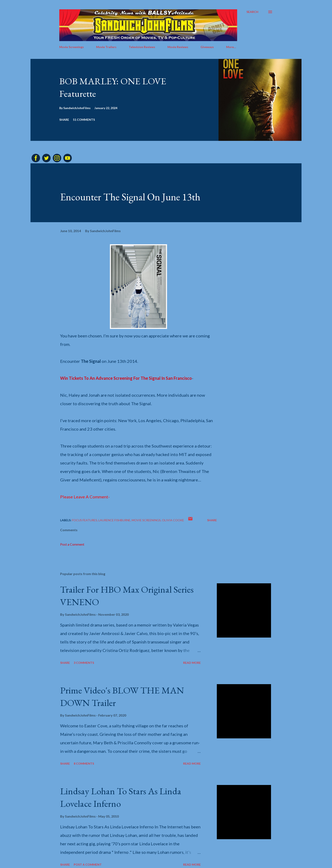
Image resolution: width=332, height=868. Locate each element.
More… (231, 47)
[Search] (252, 12)
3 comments (84, 663)
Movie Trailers (106, 47)
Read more (192, 663)
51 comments (84, 120)
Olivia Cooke (173, 520)
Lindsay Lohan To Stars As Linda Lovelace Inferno (121, 797)
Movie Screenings (72, 47)
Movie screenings (146, 520)
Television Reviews (142, 47)
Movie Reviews (178, 47)
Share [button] (64, 120)
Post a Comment (72, 544)
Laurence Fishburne (114, 520)
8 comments (84, 763)
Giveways (207, 47)
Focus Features (85, 520)
